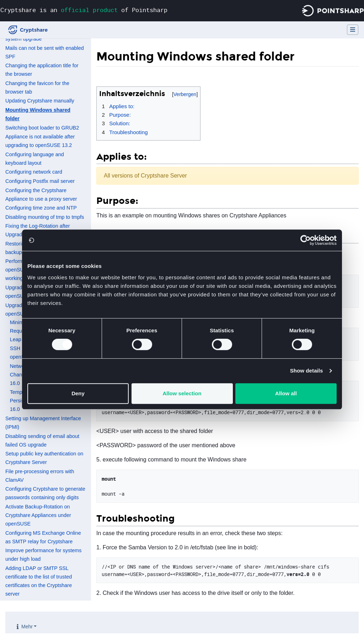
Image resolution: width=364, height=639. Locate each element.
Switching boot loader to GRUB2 (42, 128)
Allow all (286, 393)
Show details (307, 371)
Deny (78, 393)
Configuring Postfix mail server (40, 181)
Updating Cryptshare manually (40, 101)
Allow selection (182, 393)
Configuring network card (34, 172)
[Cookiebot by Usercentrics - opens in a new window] (306, 240)
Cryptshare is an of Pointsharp (84, 10)
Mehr (27, 627)
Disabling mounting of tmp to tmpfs (45, 217)
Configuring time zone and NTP (41, 208)
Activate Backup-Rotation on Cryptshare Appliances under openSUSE (38, 515)
